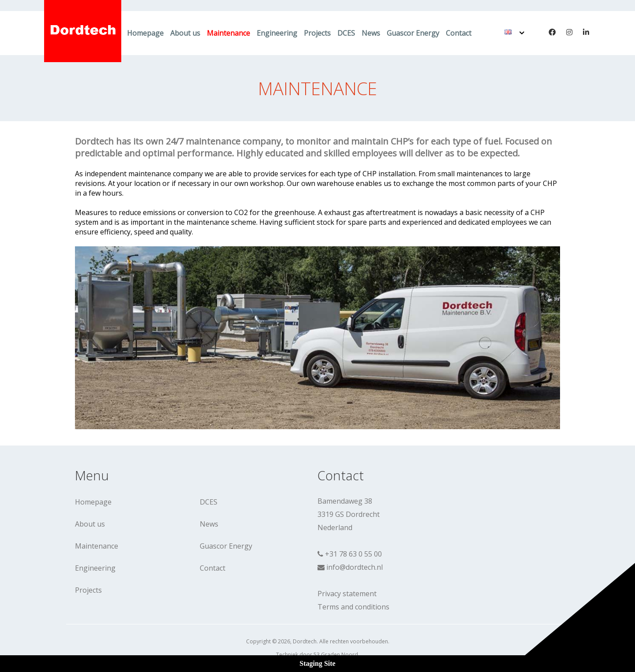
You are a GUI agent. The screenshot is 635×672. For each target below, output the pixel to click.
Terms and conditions (353, 607)
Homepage (145, 33)
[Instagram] (569, 32)
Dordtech (305, 641)
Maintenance (228, 33)
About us (185, 33)
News (371, 33)
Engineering (277, 33)
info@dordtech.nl (355, 567)
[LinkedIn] (586, 32)
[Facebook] (552, 32)
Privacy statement (347, 594)
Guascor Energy (413, 33)
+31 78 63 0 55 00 (353, 554)
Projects (317, 33)
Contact (459, 33)
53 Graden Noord (336, 655)
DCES (346, 33)
